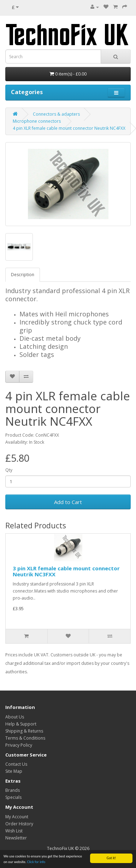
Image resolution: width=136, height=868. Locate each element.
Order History (19, 824)
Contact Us (16, 764)
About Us (15, 717)
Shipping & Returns (24, 731)
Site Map (14, 771)
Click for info (36, 862)
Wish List (14, 831)
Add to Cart (68, 502)
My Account (17, 817)
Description (23, 275)
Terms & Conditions (25, 738)
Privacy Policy (19, 745)
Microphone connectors (37, 121)
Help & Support (21, 724)
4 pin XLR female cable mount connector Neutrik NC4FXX (69, 128)
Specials (13, 797)
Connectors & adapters (56, 114)
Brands (13, 790)
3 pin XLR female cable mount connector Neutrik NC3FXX (66, 571)
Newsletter (16, 838)
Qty (9, 470)
